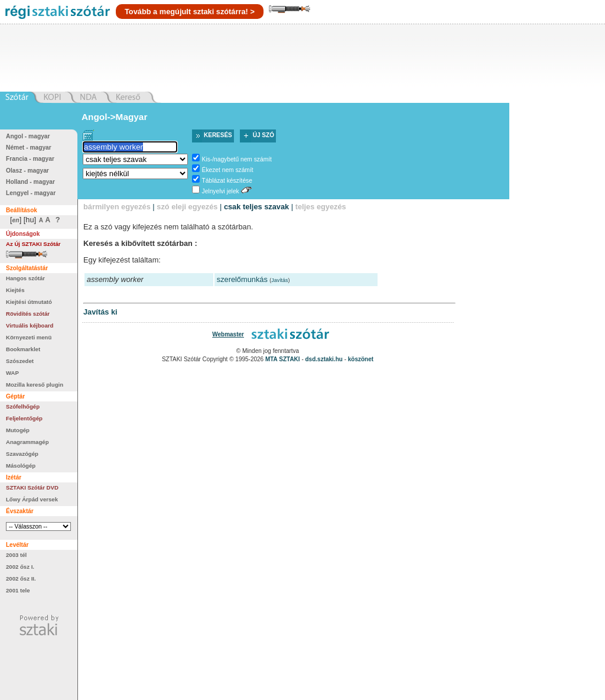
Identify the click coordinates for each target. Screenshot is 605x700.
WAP (12, 373)
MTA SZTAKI (283, 359)
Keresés (218, 135)
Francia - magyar (30, 159)
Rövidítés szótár (28, 314)
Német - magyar (29, 148)
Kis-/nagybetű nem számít (237, 159)
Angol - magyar (28, 136)
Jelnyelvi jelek (221, 191)
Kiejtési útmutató (29, 302)
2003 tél (16, 555)
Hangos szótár (25, 278)
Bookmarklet (23, 349)
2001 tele (18, 590)
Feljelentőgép (24, 418)
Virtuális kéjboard (30, 325)
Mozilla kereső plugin (35, 385)
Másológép (21, 466)
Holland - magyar (30, 182)
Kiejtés (15, 290)
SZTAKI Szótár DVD (32, 487)
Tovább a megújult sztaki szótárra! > (190, 12)
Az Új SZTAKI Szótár (33, 244)
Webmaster (228, 334)
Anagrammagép (27, 442)
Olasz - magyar (27, 171)
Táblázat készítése (227, 181)
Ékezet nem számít (228, 170)
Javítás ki (100, 312)
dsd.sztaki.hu (324, 359)
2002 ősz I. (20, 567)
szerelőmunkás (242, 279)
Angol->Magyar (114, 117)
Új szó (264, 135)
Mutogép (18, 430)
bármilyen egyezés (117, 207)
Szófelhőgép (23, 406)
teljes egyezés (321, 207)
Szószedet (20, 361)
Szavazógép (22, 454)
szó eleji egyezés (187, 207)
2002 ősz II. (21, 579)
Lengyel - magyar (31, 193)
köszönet (361, 359)
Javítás (279, 280)
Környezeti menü (29, 337)
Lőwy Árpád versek (32, 499)
